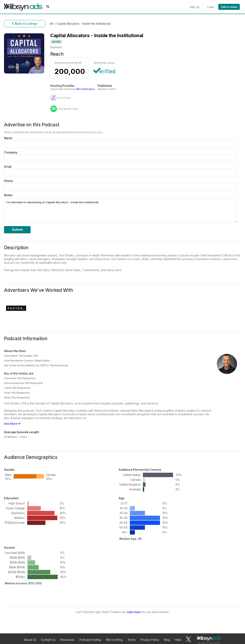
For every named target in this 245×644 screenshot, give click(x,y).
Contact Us (48, 640)
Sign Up (195, 7)
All (52, 24)
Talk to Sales (229, 7)
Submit (17, 230)
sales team (134, 612)
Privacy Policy (150, 640)
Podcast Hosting (90, 640)
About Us (30, 640)
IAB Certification (85, 89)
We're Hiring (114, 640)
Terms (132, 640)
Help (178, 640)
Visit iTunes (64, 98)
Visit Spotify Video (68, 109)
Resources (67, 640)
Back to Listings (25, 24)
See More (12, 424)
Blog (167, 640)
